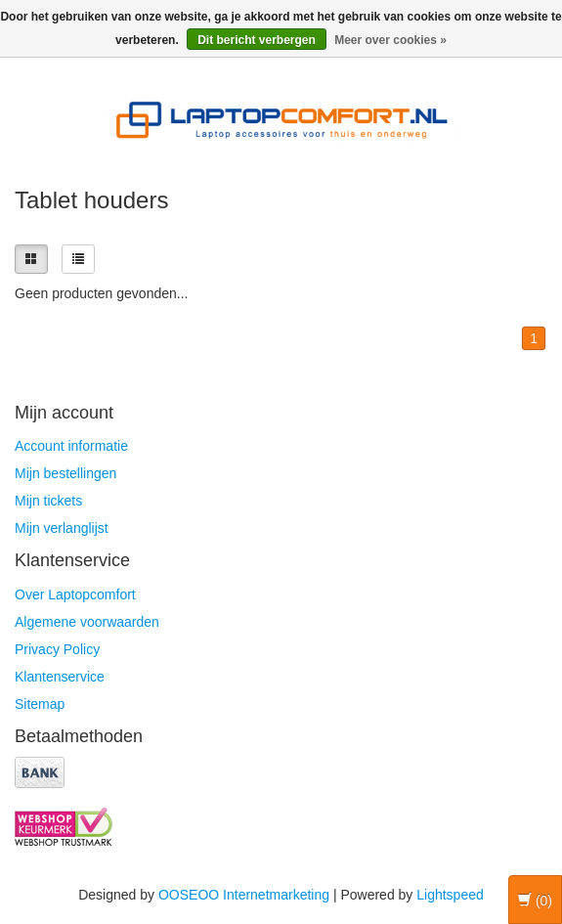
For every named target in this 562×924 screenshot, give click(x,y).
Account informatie (71, 446)
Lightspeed (450, 895)
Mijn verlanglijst (62, 528)
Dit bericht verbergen (257, 40)
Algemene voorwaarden (87, 622)
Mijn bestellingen (65, 473)
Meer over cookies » (390, 40)
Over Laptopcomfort (75, 594)
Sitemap (40, 704)
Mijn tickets (48, 501)
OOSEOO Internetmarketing (244, 895)
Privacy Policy (57, 649)
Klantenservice (60, 677)
